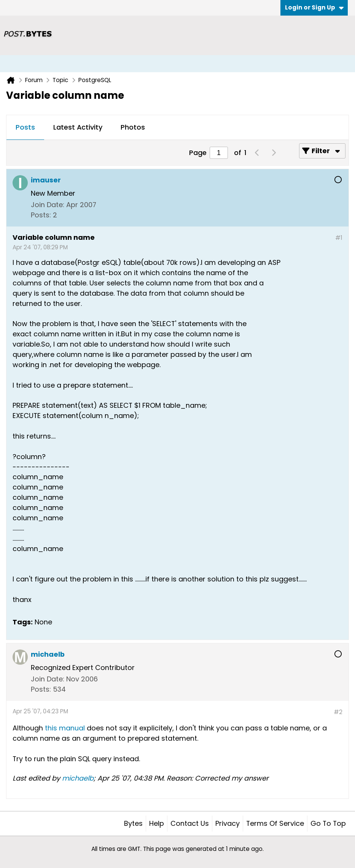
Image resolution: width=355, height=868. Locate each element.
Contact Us (190, 823)
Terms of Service (275, 823)
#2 (338, 712)
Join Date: (48, 205)
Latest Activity (78, 127)
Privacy (228, 823)
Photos (133, 127)
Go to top (328, 823)
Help (157, 823)
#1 (339, 238)
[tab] (25, 128)
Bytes (133, 823)
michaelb (78, 778)
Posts (25, 127)
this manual (65, 728)
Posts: (41, 215)
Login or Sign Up (314, 7)
